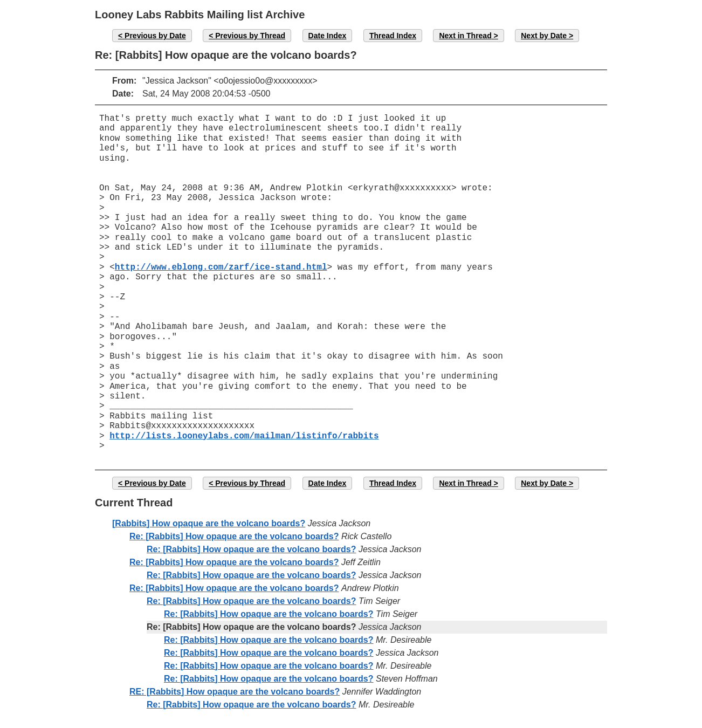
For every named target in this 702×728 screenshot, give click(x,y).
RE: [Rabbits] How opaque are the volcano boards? (235, 692)
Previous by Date (155, 36)
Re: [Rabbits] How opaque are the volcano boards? (234, 536)
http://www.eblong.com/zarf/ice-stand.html (221, 267)
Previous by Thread (250, 36)
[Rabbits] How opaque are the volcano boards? (209, 523)
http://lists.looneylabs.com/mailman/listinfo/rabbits (244, 436)
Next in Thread (465, 36)
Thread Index (393, 36)
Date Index (328, 36)
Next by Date (544, 36)
